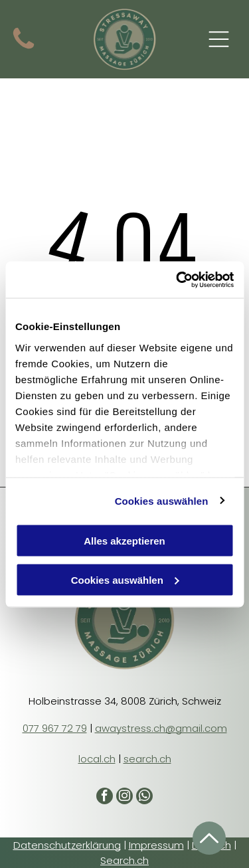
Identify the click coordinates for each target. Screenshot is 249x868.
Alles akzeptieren (124, 541)
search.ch (147, 759)
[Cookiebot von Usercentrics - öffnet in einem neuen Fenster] (177, 280)
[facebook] (105, 798)
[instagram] (124, 798)
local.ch (97, 759)
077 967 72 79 (55, 728)
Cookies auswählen (162, 500)
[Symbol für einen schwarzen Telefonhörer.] (24, 49)
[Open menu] (219, 39)
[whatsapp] (144, 798)
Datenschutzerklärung (67, 845)
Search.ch (124, 860)
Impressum (156, 845)
